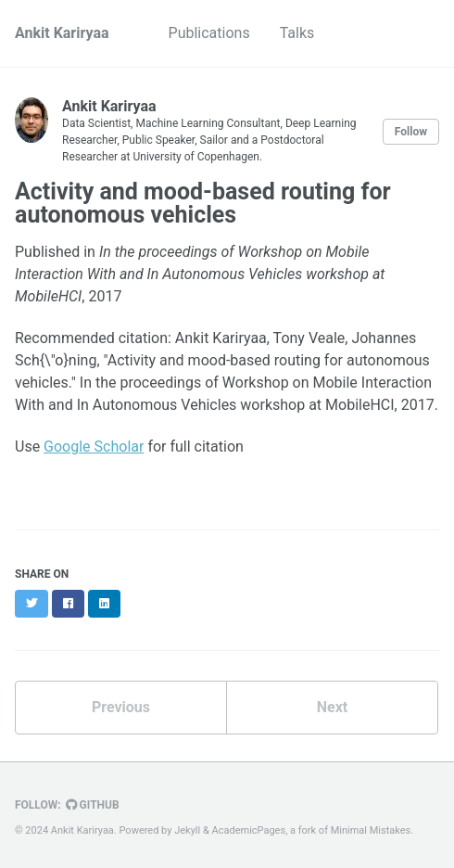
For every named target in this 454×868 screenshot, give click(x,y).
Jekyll (187, 830)
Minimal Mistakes (371, 830)
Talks (297, 33)
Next (332, 707)
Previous (121, 707)
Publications (209, 33)
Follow (411, 132)
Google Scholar (94, 447)
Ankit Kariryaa (62, 33)
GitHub (93, 805)
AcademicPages (249, 830)
